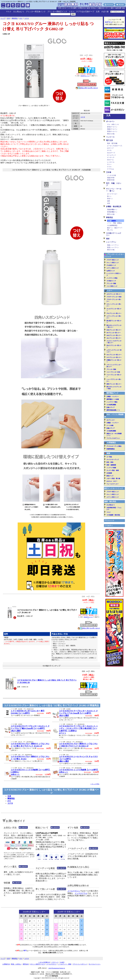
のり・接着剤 (111, 221)
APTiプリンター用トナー (114, 294)
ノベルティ (109, 526)
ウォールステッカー (113, 484)
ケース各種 (110, 425)
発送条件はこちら (85, 76)
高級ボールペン (112, 129)
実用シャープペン (113, 247)
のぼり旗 (105, 12)
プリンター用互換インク (36, 12)
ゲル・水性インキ (113, 124)
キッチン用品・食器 (113, 470)
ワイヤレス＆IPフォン (113, 438)
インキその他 (111, 175)
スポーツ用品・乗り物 (113, 478)
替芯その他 (111, 134)
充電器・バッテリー (113, 397)
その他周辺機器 (111, 405)
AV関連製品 (111, 443)
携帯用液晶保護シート (113, 410)
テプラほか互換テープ (85, 12)
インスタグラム (81, 893)
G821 (19, 755)
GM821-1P (69, 742)
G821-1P (20, 742)
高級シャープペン (113, 245)
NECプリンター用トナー (114, 355)
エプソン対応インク (113, 268)
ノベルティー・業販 (65, 964)
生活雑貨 (109, 473)
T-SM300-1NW (70, 724)
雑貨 (108, 453)
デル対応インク (111, 265)
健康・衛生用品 (110, 502)
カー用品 (109, 457)
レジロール (111, 162)
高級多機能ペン (112, 210)
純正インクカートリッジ (114, 488)
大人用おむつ (19, 12)
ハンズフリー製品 (112, 402)
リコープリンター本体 (113, 372)
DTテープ (110, 148)
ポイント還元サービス (38, 964)
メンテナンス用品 (112, 278)
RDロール (110, 160)
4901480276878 (30, 768)
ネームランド (111, 155)
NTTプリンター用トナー (114, 357)
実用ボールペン (112, 131)
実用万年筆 (111, 180)
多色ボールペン (112, 127)
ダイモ (109, 150)
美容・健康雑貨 (111, 465)
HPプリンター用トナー (114, 333)
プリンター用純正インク (57, 12)
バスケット (55, 962)
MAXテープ (111, 153)
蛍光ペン (110, 199)
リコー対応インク (112, 286)
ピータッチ (111, 157)
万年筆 (109, 172)
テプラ (109, 167)
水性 (109, 203)
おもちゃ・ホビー (112, 481)
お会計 (62, 962)
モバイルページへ (95, 964)
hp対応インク (111, 271)
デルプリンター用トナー (114, 313)
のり (9, 801)
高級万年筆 (111, 178)
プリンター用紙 (111, 283)
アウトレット (109, 520)
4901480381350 (79, 742)
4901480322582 (81, 724)
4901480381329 (28, 755)
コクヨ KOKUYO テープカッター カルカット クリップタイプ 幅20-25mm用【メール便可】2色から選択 (30, 728)
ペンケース (110, 137)
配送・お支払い (16, 964)
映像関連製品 (111, 449)
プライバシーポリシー (80, 964)
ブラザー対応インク (113, 260)
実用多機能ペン (112, 212)
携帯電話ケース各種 (113, 399)
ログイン (109, 22)
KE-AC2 (68, 768)
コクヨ (83, 117)
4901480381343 (30, 742)
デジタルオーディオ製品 (114, 446)
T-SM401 (20, 724)
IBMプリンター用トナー (114, 335)
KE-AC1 (20, 768)
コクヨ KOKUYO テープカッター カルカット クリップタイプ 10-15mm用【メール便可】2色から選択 (78, 713)
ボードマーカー (112, 194)
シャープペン (111, 242)
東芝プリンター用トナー (114, 384)
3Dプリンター (111, 420)
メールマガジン (74, 891)
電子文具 (109, 140)
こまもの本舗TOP (44, 962)
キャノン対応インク (113, 263)
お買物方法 (6, 964)
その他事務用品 (112, 225)
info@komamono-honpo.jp (57, 968)
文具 (98, 12)
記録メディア (111, 407)
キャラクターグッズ (113, 460)
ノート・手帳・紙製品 (114, 223)
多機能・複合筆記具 (114, 207)
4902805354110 (30, 709)
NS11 (67, 755)
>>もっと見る (95, 784)
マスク (9, 12)
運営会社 (26, 964)
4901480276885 (78, 768)
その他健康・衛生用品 (113, 515)
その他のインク (111, 281)
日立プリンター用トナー (114, 330)
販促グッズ (110, 476)
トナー (72, 12)
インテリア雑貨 (111, 468)
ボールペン (110, 121)
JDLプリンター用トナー (114, 338)
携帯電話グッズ (112, 393)
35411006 (20, 709)
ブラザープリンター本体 (114, 297)
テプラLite (110, 169)
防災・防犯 (110, 462)
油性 (109, 201)
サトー (109, 164)
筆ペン (109, 196)
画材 (108, 239)
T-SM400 (68, 709)
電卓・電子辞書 (112, 143)
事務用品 (11, 798)
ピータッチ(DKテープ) (115, 146)
